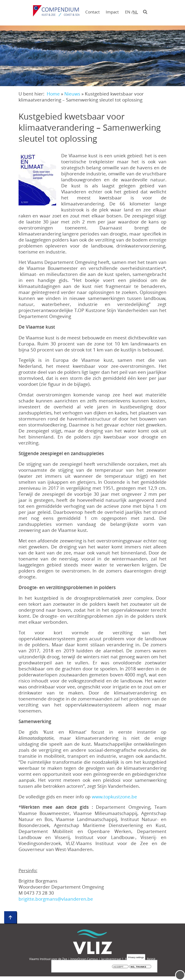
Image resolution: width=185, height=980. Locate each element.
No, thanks (138, 967)
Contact (92, 12)
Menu (180, 975)
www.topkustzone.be (114, 797)
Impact (112, 12)
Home (53, 94)
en (128, 12)
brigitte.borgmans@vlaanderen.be (56, 899)
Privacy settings (136, 958)
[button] (37, 179)
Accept (119, 967)
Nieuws (72, 94)
